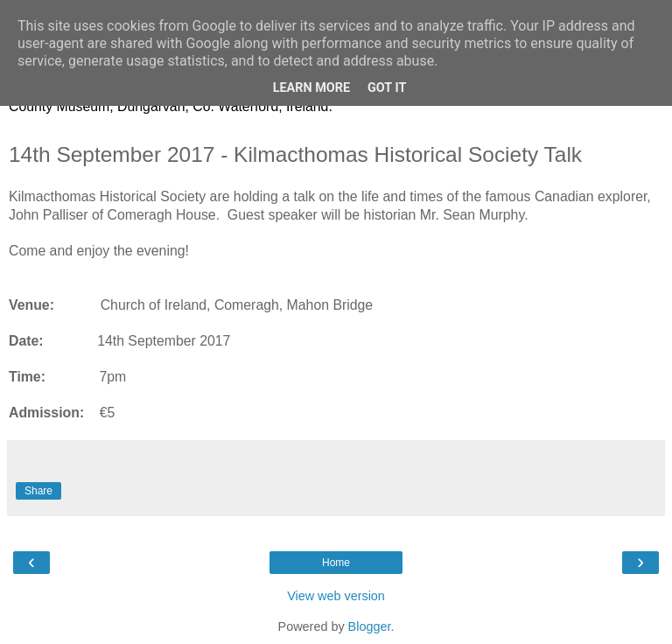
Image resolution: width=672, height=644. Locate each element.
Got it (387, 88)
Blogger (370, 626)
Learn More (311, 88)
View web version (336, 596)
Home (336, 563)
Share (38, 491)
